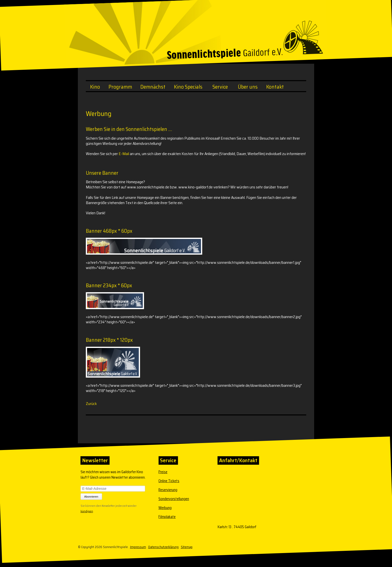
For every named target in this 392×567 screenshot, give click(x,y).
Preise (163, 472)
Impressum (138, 547)
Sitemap (187, 547)
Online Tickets (169, 481)
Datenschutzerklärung (163, 547)
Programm (120, 87)
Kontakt (275, 87)
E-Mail (124, 154)
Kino (95, 87)
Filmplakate (167, 517)
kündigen (87, 511)
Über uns (248, 87)
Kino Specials (188, 87)
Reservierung (168, 490)
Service (220, 87)
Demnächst (153, 87)
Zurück (91, 404)
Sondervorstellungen (174, 499)
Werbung (165, 508)
